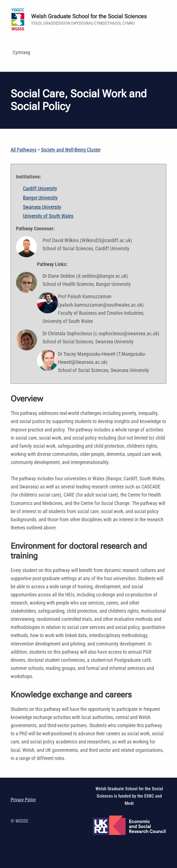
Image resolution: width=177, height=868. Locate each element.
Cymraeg (21, 52)
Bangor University (40, 198)
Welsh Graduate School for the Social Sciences (89, 16)
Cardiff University (40, 188)
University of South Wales (48, 216)
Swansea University (42, 207)
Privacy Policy (23, 800)
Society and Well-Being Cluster (71, 150)
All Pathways (24, 150)
